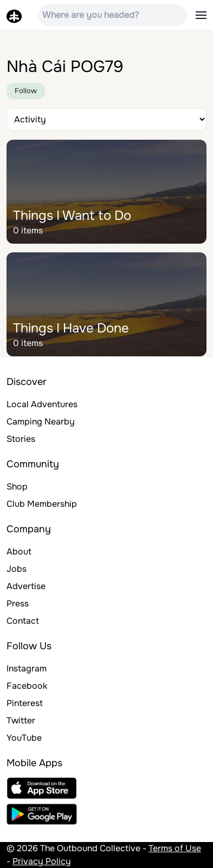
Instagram (27, 668)
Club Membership (42, 504)
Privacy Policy (42, 861)
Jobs (17, 569)
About (19, 552)
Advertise (26, 586)
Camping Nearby (41, 422)
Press (18, 603)
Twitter (21, 720)
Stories (21, 439)
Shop (17, 487)
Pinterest (25, 703)
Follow (26, 91)
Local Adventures (42, 404)
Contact (23, 621)
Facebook (27, 686)
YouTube (24, 738)
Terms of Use (175, 848)
